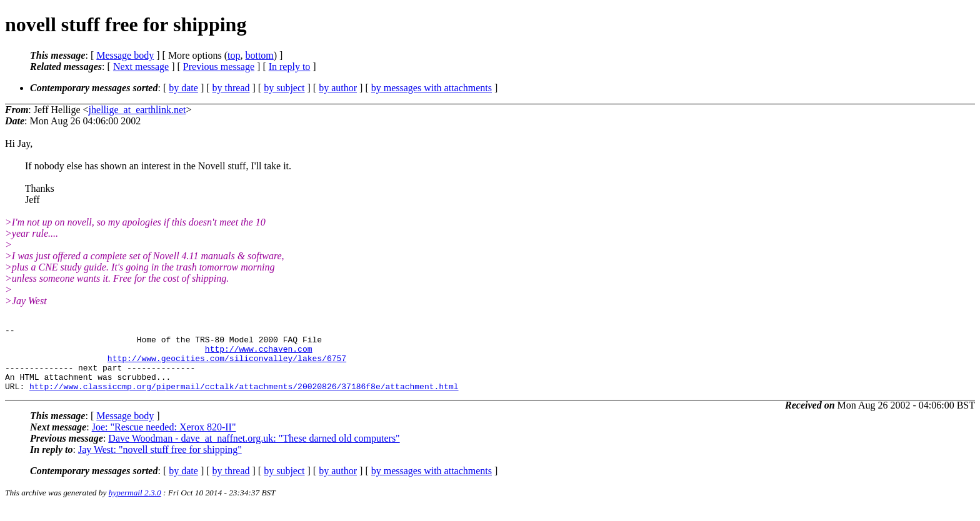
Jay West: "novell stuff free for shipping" (160, 463)
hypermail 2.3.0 (135, 506)
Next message (141, 67)
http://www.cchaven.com (259, 354)
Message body (125, 55)
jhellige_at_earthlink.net (137, 110)
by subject (284, 88)
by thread (231, 88)
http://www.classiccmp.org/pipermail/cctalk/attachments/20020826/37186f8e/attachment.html (244, 399)
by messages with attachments (432, 88)
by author (338, 88)
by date (183, 88)
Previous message (219, 67)
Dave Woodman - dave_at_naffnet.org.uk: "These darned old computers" (254, 451)
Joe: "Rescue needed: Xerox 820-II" (164, 440)
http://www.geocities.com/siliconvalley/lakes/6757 (227, 365)
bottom (259, 55)
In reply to (290, 67)
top (234, 55)
